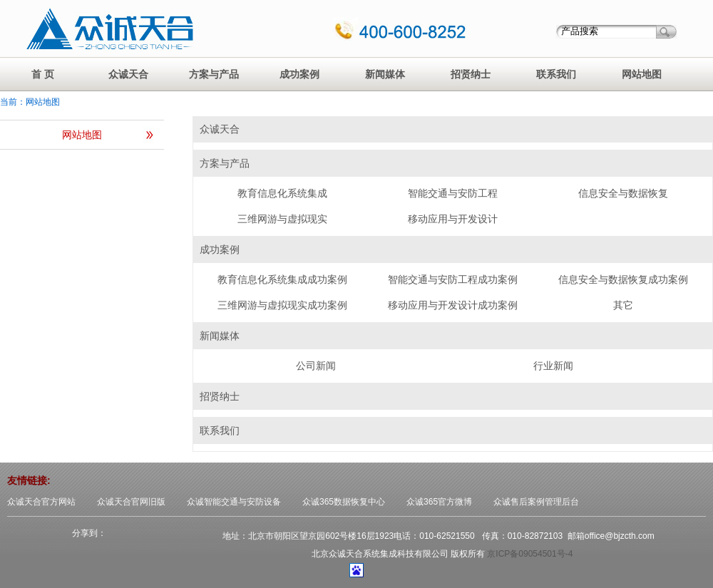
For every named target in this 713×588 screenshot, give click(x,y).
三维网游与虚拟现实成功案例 (282, 305)
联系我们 (556, 74)
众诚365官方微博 (439, 502)
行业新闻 (553, 366)
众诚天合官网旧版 (131, 502)
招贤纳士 (471, 74)
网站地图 (642, 74)
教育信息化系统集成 (282, 193)
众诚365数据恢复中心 (344, 502)
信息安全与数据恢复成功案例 (623, 279)
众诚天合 (128, 74)
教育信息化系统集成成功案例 (282, 279)
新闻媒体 (385, 74)
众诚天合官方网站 (41, 502)
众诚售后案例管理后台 (536, 502)
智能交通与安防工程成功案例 (453, 279)
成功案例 (299, 74)
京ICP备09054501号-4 (530, 554)
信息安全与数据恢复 (623, 193)
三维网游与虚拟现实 (282, 219)
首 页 (43, 74)
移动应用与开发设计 (453, 219)
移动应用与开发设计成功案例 (453, 305)
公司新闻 (316, 366)
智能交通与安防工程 (453, 193)
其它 (623, 305)
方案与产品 (214, 74)
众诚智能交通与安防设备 (234, 502)
